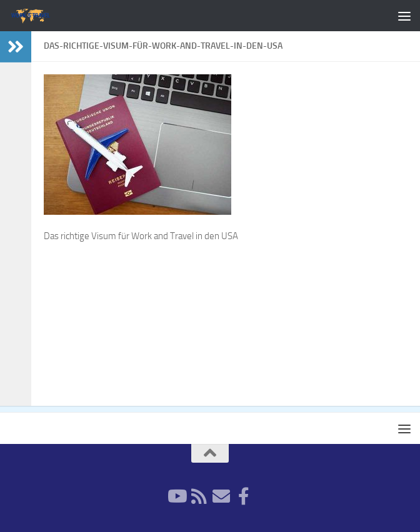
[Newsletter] (221, 496)
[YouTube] (176, 496)
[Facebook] (244, 496)
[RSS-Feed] (199, 496)
